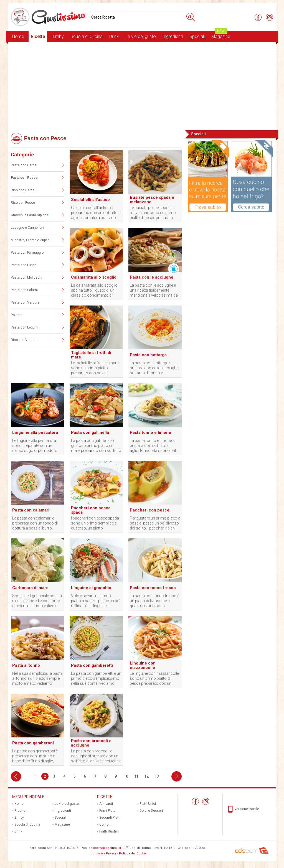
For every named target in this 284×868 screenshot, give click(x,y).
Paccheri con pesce (150, 510)
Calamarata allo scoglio (94, 277)
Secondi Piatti (110, 818)
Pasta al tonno (26, 665)
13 (157, 776)
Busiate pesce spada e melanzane (152, 200)
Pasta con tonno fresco (153, 588)
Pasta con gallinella (90, 432)
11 (136, 776)
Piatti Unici (148, 804)
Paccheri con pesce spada (91, 510)
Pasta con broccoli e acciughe (91, 743)
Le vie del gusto (141, 36)
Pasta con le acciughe (152, 277)
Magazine (221, 35)
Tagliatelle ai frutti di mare (91, 355)
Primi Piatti (107, 811)
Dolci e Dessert (151, 811)
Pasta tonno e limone (150, 432)
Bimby (58, 36)
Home (18, 36)
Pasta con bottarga (148, 355)
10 (126, 776)
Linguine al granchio (91, 588)
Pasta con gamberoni (33, 743)
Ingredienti (173, 36)
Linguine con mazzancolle (143, 665)
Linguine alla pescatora (35, 432)
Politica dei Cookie (133, 853)
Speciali (197, 36)
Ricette (38, 36)
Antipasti (106, 804)
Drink (114, 36)
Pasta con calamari (31, 510)
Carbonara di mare (30, 588)
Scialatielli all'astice (90, 200)
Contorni (106, 824)
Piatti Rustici (109, 831)
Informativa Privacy (103, 853)
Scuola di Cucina (87, 36)
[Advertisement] (142, 86)
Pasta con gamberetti (92, 665)
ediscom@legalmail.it (105, 848)
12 (146, 776)
